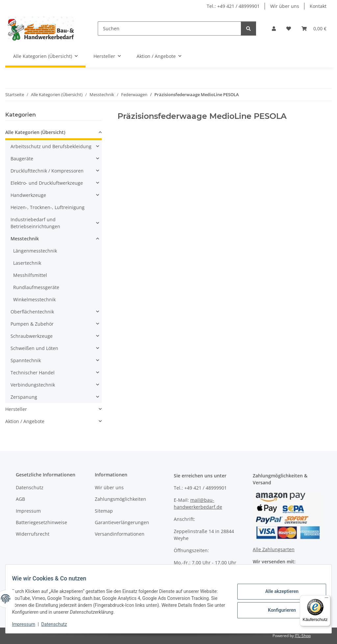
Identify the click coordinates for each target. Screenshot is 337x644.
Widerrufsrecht (33, 534)
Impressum (28, 624)
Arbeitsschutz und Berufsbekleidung (51, 146)
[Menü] (326, 599)
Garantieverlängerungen (122, 522)
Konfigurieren (278, 609)
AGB (20, 499)
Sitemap (104, 511)
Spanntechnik (26, 360)
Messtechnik (25, 239)
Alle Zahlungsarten (274, 549)
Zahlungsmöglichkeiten (120, 499)
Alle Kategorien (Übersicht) (35, 132)
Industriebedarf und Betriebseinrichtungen (35, 223)
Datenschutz (58, 624)
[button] (274, 28)
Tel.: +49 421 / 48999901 (233, 6)
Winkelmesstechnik (34, 299)
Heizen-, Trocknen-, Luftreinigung (48, 207)
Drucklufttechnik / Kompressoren (47, 171)
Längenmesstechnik (35, 251)
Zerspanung (24, 397)
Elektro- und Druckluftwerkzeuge (47, 183)
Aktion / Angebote (25, 421)
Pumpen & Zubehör (32, 324)
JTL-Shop (303, 636)
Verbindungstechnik (33, 385)
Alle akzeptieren (278, 592)
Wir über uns (285, 6)
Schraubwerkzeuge (32, 336)
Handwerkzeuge (28, 195)
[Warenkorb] (314, 28)
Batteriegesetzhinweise (41, 522)
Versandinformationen (120, 534)
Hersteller (16, 409)
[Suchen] (169, 28)
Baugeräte (22, 159)
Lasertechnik (27, 263)
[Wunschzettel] (289, 28)
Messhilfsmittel (30, 275)
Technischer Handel (33, 373)
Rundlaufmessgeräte (36, 287)
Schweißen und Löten (34, 348)
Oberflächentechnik (32, 312)
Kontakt (318, 6)
